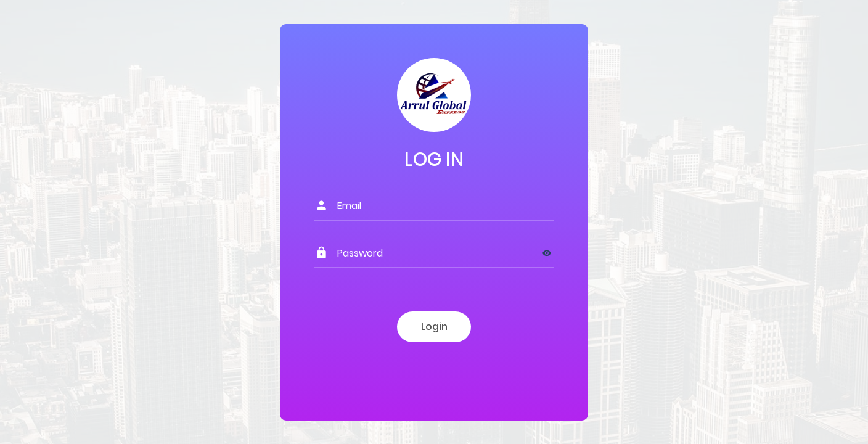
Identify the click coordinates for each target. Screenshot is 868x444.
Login (434, 327)
